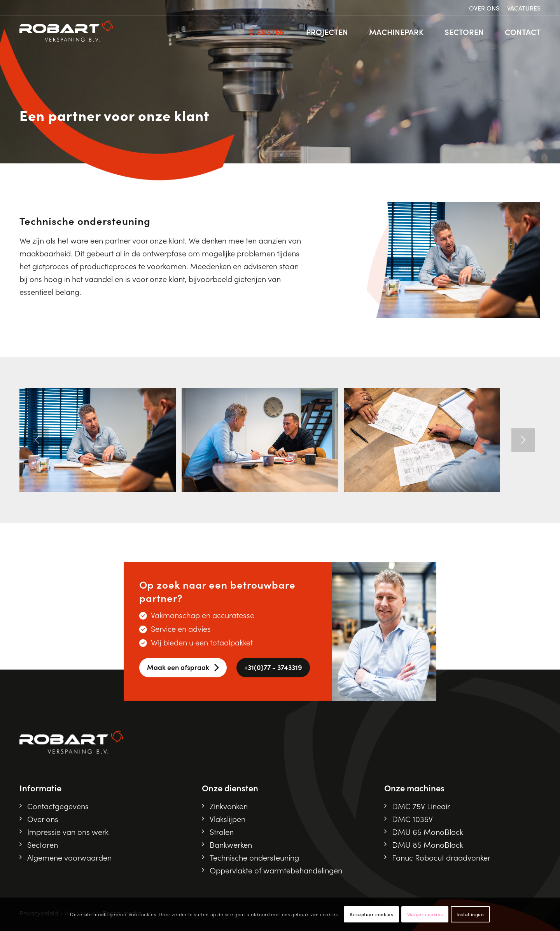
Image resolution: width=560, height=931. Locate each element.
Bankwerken (231, 844)
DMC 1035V (412, 819)
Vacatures (524, 8)
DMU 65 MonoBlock (428, 831)
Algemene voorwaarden (69, 857)
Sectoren (43, 844)
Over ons (484, 8)
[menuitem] (484, 8)
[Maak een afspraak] (183, 668)
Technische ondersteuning (254, 857)
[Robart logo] (66, 32)
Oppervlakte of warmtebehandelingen (276, 870)
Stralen (222, 831)
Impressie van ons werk (68, 831)
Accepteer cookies (371, 914)
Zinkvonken (229, 806)
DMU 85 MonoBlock (428, 844)
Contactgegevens (58, 806)
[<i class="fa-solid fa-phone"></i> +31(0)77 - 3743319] (273, 668)
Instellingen (470, 914)
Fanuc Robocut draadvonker (441, 857)
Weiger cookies (425, 914)
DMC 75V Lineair (421, 806)
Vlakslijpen (227, 819)
